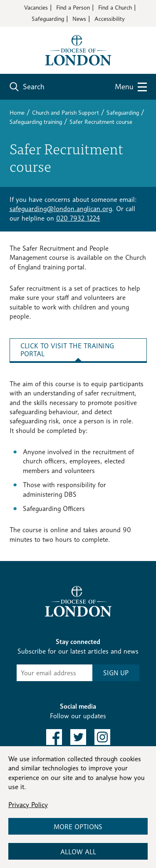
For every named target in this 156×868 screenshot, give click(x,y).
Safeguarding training (36, 122)
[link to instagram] (102, 737)
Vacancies (36, 7)
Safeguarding (48, 19)
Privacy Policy (28, 805)
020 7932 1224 (78, 218)
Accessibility (110, 19)
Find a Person (73, 7)
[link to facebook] (54, 737)
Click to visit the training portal (67, 350)
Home (17, 112)
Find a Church (115, 7)
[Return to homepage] (78, 49)
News (79, 19)
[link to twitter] (78, 737)
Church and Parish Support (66, 112)
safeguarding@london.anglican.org (61, 209)
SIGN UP (116, 673)
